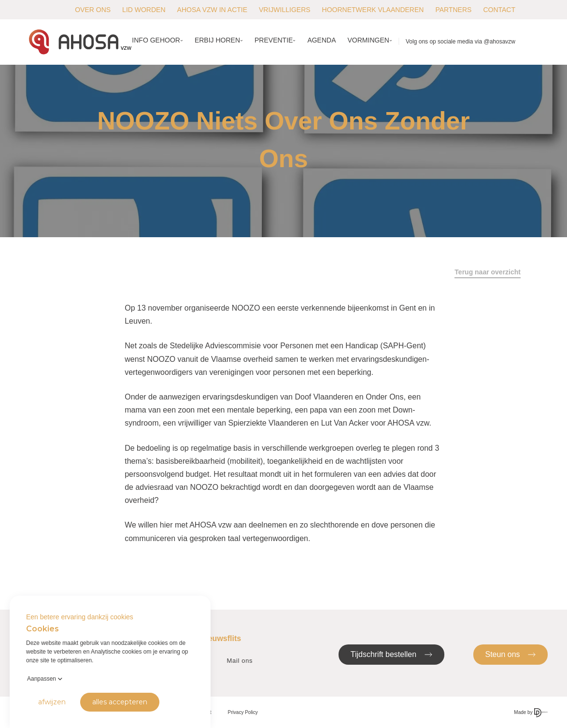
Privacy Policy (243, 712)
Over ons (93, 10)
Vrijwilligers (285, 10)
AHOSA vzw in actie (212, 10)
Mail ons (240, 661)
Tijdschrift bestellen (391, 654)
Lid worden (144, 10)
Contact (499, 10)
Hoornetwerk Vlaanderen (373, 10)
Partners (453, 10)
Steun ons (511, 654)
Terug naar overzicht (488, 272)
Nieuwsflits (221, 638)
